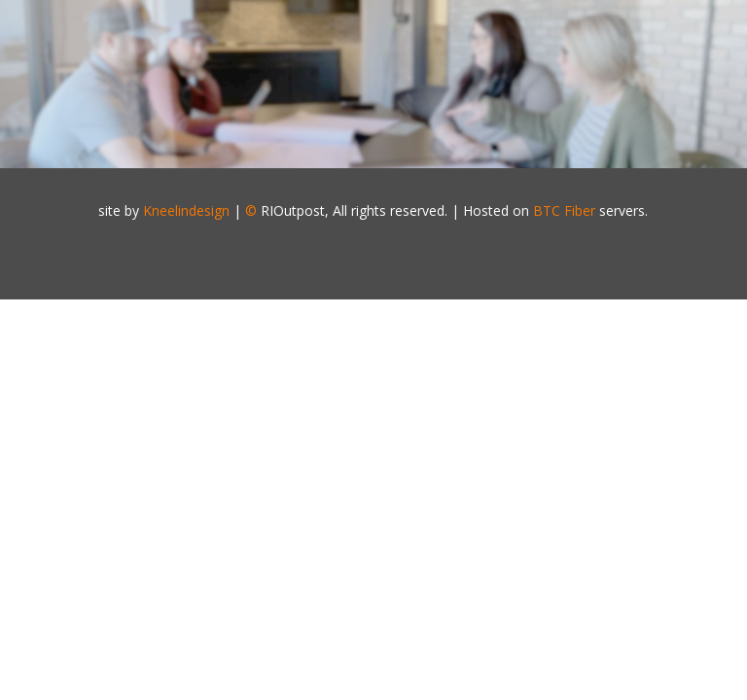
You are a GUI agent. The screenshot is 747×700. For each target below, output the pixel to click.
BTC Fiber (564, 210)
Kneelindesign (186, 210)
